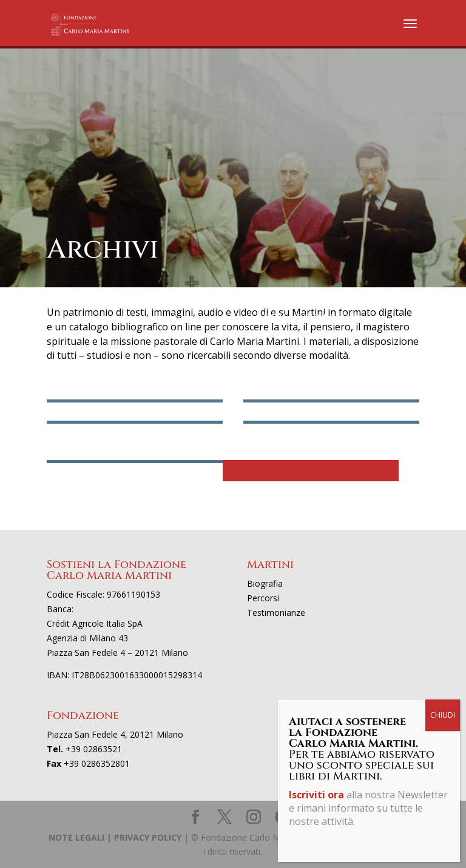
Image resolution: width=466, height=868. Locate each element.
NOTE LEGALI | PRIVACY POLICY (115, 837)
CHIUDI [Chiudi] (443, 715)
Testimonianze (276, 613)
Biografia (265, 583)
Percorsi (263, 598)
